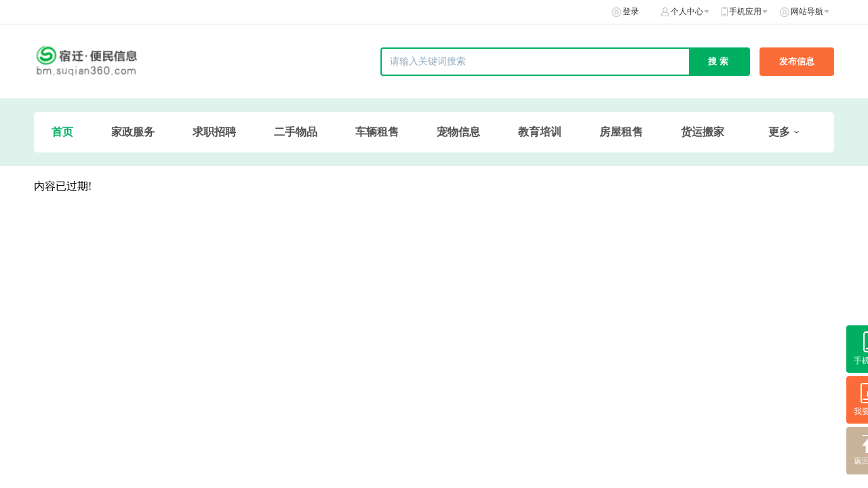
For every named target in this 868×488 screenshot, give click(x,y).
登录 (631, 12)
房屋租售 (621, 132)
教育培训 (540, 132)
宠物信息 (458, 132)
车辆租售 (377, 132)
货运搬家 (703, 132)
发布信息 (797, 61)
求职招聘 (214, 132)
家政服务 (133, 132)
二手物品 (296, 132)
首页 (62, 132)
